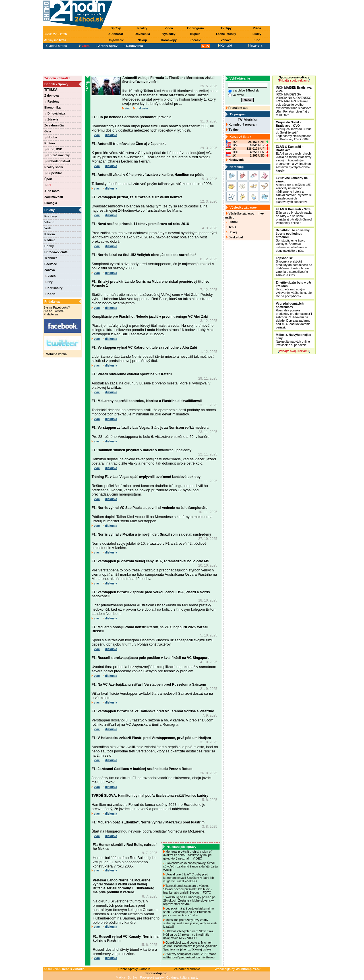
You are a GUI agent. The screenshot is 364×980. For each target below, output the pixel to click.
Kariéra (50, 234)
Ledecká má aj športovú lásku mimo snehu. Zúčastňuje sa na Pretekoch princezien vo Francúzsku (189, 912)
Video (169, 28)
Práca (257, 28)
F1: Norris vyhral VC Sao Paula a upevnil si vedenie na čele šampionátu (149, 508)
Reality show (54, 167)
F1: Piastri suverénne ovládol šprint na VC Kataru (132, 374)
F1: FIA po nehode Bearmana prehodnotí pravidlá (132, 117)
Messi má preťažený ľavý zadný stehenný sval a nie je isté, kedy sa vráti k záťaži (190, 923)
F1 (48, 185)
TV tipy (232, 130)
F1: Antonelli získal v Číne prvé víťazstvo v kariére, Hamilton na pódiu (148, 175)
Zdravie (52, 119)
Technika (51, 258)
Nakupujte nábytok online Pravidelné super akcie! (293, 340)
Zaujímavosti (54, 197)
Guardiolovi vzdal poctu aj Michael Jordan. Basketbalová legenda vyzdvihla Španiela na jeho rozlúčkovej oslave (190, 946)
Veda (48, 228)
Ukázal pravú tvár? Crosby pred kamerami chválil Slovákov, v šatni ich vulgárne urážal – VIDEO (189, 878)
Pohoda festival (58, 161)
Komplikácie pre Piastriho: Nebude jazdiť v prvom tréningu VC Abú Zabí (150, 317)
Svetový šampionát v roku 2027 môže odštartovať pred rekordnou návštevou (190, 956)
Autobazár (116, 34)
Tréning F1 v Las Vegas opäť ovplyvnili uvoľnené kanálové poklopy (146, 477)
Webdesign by (238, 969)
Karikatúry (54, 288)
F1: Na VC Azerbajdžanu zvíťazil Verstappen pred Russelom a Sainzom (149, 684)
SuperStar (54, 173)
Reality (142, 28)
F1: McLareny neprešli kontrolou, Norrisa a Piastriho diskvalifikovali (147, 401)
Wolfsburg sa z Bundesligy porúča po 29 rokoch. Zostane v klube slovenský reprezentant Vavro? (189, 900)
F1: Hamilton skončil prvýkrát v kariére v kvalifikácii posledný (141, 450)
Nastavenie (235, 160)
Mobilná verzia (55, 354)
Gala (48, 131)
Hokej (231, 232)
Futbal (232, 222)
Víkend (49, 222)
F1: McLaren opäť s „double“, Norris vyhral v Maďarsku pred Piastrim (148, 822)
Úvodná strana (55, 46)
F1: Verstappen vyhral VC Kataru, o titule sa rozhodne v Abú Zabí (144, 348)
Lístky (257, 34)
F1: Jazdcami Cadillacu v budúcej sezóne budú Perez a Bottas (142, 769)
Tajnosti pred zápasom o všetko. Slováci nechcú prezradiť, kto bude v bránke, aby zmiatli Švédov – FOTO (188, 889)
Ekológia (51, 203)
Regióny (52, 101)
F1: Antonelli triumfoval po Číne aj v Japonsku (129, 144)
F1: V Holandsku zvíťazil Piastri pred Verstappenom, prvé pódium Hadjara (151, 738)
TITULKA (51, 90)
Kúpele (195, 34)
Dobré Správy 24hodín (133, 969)
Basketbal (234, 237)
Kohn (50, 294)
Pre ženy (51, 216)
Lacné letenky (226, 34)
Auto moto (52, 191)
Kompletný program (242, 124)
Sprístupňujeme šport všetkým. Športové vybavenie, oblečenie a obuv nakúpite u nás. (293, 240)
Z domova (51, 95)
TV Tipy (226, 28)
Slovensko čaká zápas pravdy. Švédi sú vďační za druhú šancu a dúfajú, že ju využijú (190, 866)
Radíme (50, 240)
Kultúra (50, 143)
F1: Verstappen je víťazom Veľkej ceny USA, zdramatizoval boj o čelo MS (150, 561)
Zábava (226, 40)
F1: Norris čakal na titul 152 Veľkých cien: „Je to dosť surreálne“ (144, 255)
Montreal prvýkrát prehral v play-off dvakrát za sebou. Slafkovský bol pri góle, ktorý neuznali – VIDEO (188, 855)
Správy (116, 28)
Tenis (231, 227)
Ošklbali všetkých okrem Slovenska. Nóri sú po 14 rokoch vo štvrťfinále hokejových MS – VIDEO (189, 935)
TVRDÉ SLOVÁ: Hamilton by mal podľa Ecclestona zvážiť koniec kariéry (150, 796)
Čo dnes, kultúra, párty (182, 977)
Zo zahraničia (54, 125)
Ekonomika (52, 107)
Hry (49, 282)
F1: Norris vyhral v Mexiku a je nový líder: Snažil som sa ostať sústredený (151, 534)
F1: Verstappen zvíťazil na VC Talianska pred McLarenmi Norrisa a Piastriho (153, 711)
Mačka (120, 977)
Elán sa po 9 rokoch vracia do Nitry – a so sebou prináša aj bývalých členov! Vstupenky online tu (294, 216)
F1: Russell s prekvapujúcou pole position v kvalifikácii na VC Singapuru (151, 658)
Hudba (51, 137)
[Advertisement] (193, 13)
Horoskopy (169, 40)
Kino (257, 40)
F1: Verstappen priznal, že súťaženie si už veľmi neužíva (137, 197)
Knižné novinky (58, 155)
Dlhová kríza (55, 113)
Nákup (142, 40)
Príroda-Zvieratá (56, 252)
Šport (48, 179)
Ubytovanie (116, 40)
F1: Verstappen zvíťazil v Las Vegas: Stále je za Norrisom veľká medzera (150, 428)
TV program (195, 28)
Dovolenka (142, 34)
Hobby (49, 246)
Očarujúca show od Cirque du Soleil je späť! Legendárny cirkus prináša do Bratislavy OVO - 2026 (294, 131)
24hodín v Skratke (57, 78)
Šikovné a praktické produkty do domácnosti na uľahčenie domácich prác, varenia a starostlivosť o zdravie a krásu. (294, 267)
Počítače (51, 264)
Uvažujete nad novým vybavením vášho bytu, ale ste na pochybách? (294, 289)
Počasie (195, 40)
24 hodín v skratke (186, 969)
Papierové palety (152, 977)
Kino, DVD (54, 149)
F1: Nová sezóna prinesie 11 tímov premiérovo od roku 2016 (140, 224)
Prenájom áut (237, 108)
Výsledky (169, 34)
